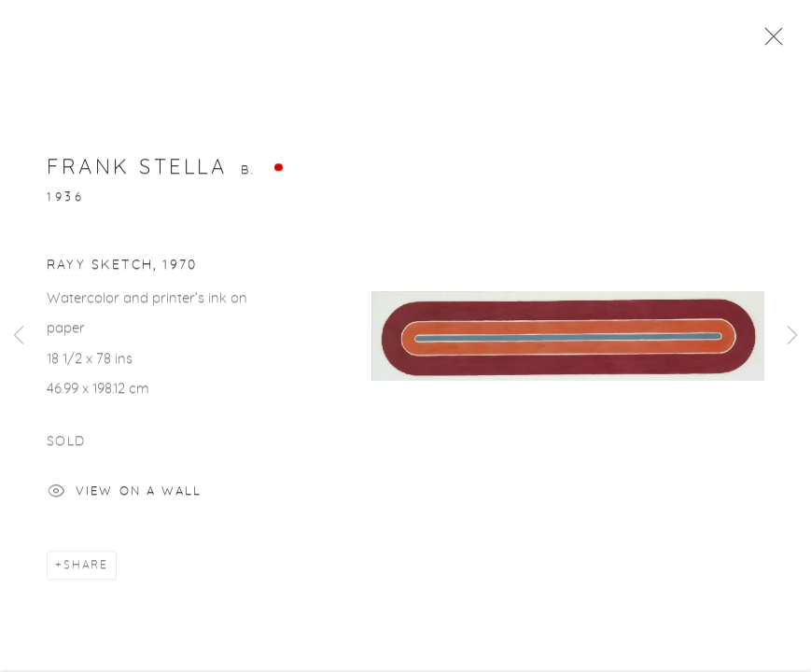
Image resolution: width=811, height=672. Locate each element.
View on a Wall (125, 497)
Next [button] (792, 336)
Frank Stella (137, 171)
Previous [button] (19, 336)
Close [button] (769, 42)
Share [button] (86, 569)
